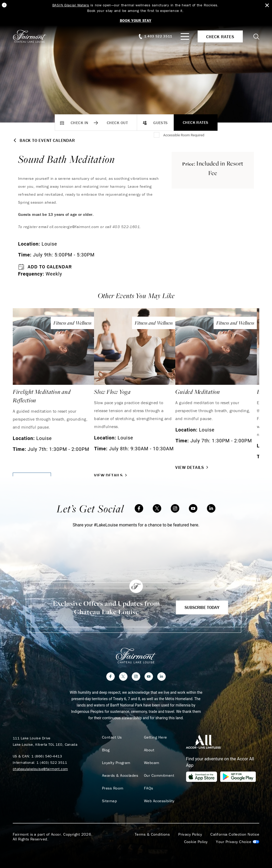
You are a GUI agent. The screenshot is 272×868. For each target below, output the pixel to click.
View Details (111, 475)
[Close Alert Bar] (267, 5)
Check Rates (196, 122)
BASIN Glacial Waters (71, 5)
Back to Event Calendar (44, 140)
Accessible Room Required (184, 135)
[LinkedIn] (211, 508)
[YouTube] (193, 508)
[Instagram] (175, 508)
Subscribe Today (202, 607)
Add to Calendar (45, 267)
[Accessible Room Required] (157, 135)
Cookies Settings (238, 842)
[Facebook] (139, 508)
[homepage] (33, 36)
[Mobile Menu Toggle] (185, 36)
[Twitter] (157, 508)
